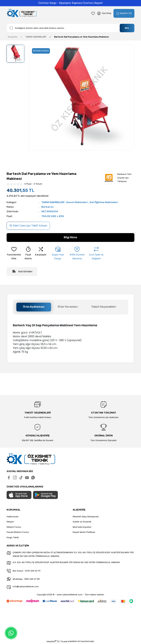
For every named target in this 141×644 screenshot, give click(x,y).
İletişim (10, 522)
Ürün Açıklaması (34, 307)
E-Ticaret (63, 641)
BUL (127, 28)
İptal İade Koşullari (82, 527)
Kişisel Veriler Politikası (84, 532)
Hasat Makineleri (77, 202)
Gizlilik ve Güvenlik (82, 522)
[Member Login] (104, 13)
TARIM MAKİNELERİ (53, 202)
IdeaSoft (51, 641)
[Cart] (124, 13)
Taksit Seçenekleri (104, 307)
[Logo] (22, 13)
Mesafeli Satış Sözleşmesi (86, 517)
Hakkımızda (12, 517)
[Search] (70, 28)
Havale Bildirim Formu (18, 532)
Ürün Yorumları (68, 307)
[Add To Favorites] (14, 253)
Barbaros (47, 207)
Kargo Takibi (13, 537)
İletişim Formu (14, 527)
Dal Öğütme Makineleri (104, 202)
